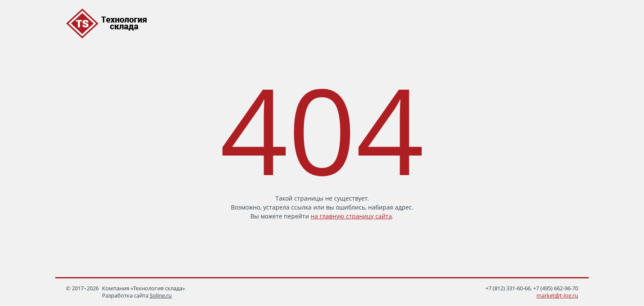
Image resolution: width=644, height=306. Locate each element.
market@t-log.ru (557, 296)
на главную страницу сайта (351, 216)
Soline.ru (161, 296)
